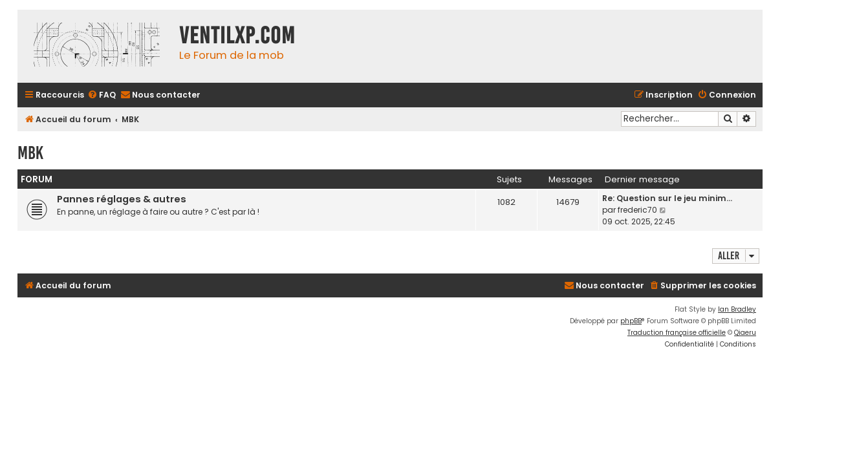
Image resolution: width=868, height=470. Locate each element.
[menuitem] (102, 95)
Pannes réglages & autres (122, 199)
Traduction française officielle (677, 333)
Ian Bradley (737, 309)
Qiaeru (745, 333)
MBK (30, 153)
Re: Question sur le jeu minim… (667, 198)
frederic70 (637, 210)
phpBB (631, 321)
